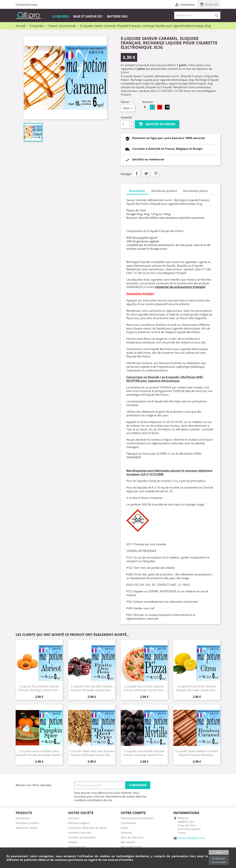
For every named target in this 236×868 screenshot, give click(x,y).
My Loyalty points (131, 847)
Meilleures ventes (27, 828)
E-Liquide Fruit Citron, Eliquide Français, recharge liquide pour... (197, 688)
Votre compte (133, 813)
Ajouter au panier (157, 124)
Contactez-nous (27, 5)
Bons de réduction (132, 837)
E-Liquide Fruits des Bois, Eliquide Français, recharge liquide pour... (92, 688)
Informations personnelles (137, 818)
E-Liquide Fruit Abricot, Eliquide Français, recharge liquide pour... (39, 688)
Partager (137, 173)
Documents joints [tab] (195, 191)
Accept (219, 852)
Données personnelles (82, 837)
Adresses (126, 833)
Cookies (73, 842)
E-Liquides (61, 16)
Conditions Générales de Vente (87, 828)
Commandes (129, 823)
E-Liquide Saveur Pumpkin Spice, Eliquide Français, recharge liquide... (39, 753)
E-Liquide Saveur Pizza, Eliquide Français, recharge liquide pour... (144, 688)
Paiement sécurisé (80, 833)
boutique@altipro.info (191, 838)
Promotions (23, 818)
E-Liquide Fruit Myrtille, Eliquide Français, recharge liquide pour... (144, 753)
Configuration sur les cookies (219, 860)
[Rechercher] (197, 15)
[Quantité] (125, 124)
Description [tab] (137, 191)
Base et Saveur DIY (88, 16)
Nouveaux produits (27, 823)
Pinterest (156, 173)
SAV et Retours (77, 847)
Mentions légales (79, 823)
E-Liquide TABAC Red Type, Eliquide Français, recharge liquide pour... (92, 753)
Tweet (146, 173)
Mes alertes (128, 842)
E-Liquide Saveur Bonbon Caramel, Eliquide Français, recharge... (197, 753)
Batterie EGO (117, 16)
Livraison (74, 818)
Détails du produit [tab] (164, 191)
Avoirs (125, 828)
